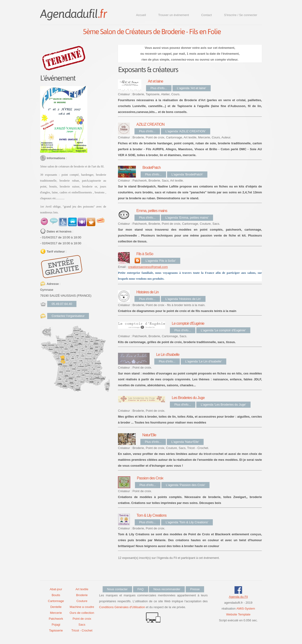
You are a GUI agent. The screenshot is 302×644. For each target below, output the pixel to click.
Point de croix (82, 619)
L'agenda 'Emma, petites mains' (187, 218)
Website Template (238, 614)
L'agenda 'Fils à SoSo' (161, 261)
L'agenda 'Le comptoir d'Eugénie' (223, 330)
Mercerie (56, 613)
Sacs (82, 625)
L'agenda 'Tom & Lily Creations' (187, 522)
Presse (195, 589)
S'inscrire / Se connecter (241, 15)
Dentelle (56, 607)
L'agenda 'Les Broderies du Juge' (223, 405)
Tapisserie (56, 630)
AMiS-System (246, 609)
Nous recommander (167, 589)
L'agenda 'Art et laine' (192, 88)
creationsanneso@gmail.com (148, 267)
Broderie (82, 595)
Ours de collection (82, 613)
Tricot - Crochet (82, 630)
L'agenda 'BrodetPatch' (187, 174)
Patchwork (56, 619)
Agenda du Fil (238, 597)
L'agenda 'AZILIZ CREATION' (186, 131)
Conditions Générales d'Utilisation (122, 607)
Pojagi (56, 625)
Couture (82, 601)
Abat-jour (56, 589)
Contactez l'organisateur (68, 316)
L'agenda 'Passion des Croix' (185, 485)
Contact (207, 15)
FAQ (141, 589)
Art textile (82, 589)
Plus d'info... (159, 88)
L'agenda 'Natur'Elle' (185, 442)
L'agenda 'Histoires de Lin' (183, 299)
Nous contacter (117, 589)
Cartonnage (56, 601)
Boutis (56, 595)
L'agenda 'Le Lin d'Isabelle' (203, 361)
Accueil (141, 15)
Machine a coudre (82, 607)
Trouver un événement (173, 15)
